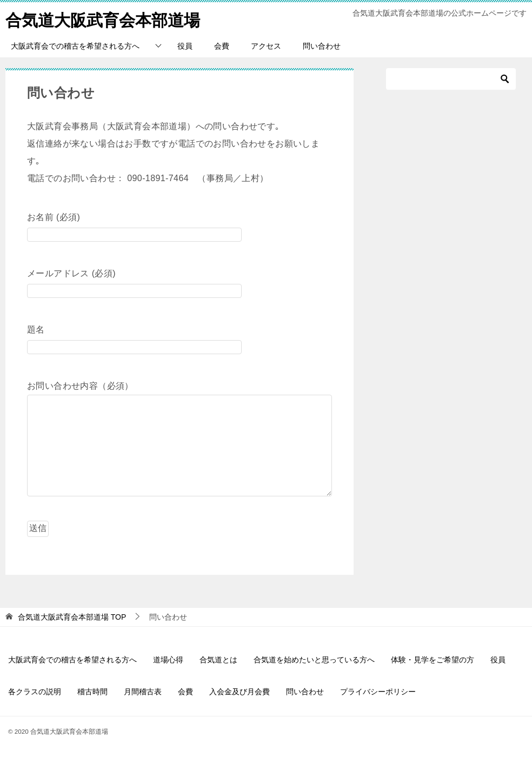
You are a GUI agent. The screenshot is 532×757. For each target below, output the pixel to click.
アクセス (266, 46)
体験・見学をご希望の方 (433, 660)
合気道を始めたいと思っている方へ (314, 660)
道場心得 (168, 660)
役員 (185, 46)
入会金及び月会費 (240, 692)
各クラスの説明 (35, 692)
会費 (222, 46)
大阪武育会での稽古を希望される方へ (75, 46)
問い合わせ (322, 46)
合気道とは (218, 660)
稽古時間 (92, 692)
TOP (72, 617)
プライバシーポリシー (378, 692)
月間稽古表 (143, 692)
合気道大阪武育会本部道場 (103, 19)
